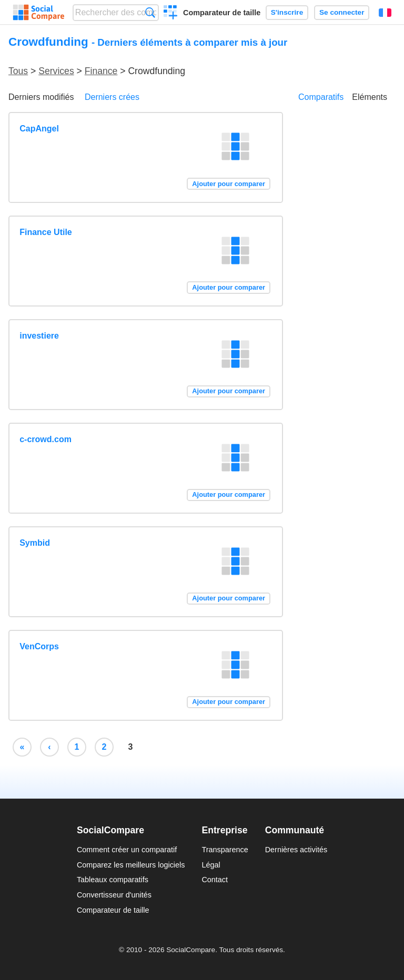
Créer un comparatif (171, 14)
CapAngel (39, 129)
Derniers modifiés (41, 97)
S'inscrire (287, 12)
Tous (18, 71)
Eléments (370, 97)
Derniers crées (112, 97)
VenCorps (39, 646)
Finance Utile (46, 232)
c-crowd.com (46, 439)
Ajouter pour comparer (229, 184)
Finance (101, 71)
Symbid (35, 543)
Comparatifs (321, 97)
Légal (211, 865)
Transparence (225, 850)
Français (385, 13)
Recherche (150, 12)
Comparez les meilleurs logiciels (131, 865)
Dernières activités (296, 850)
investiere (39, 336)
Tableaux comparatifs (113, 880)
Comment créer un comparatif (127, 850)
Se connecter (342, 12)
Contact (215, 880)
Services (56, 71)
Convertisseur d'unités (114, 895)
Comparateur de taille (222, 13)
